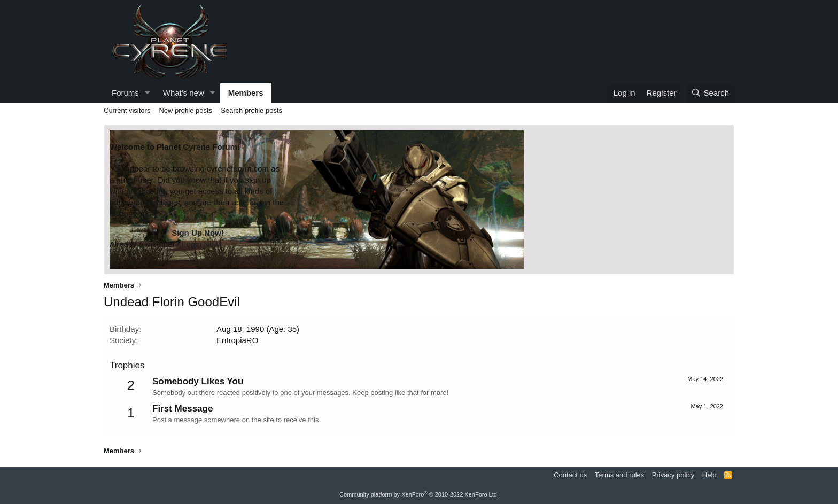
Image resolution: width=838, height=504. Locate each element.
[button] (148, 93)
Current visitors (127, 110)
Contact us (570, 475)
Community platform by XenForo (419, 494)
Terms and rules (619, 475)
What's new (184, 93)
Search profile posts (251, 110)
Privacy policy (673, 475)
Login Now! (202, 244)
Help (709, 475)
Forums (125, 93)
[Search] (710, 93)
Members (246, 93)
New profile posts (185, 110)
